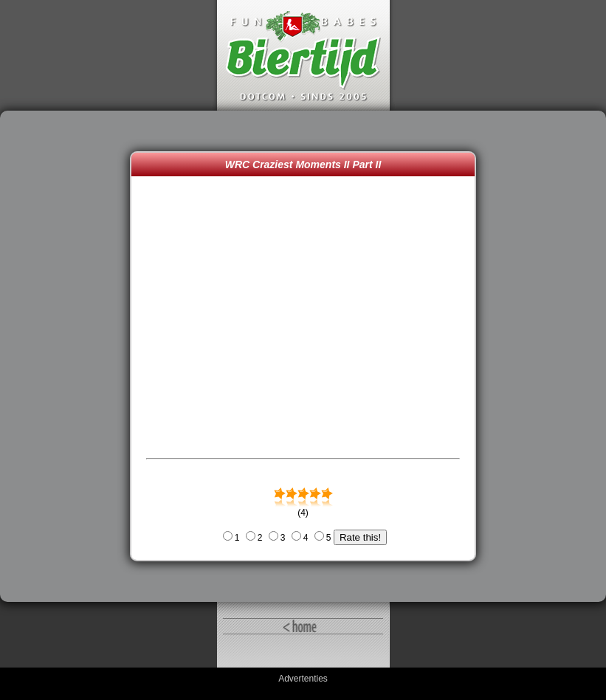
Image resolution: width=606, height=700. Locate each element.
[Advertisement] (69, 356)
